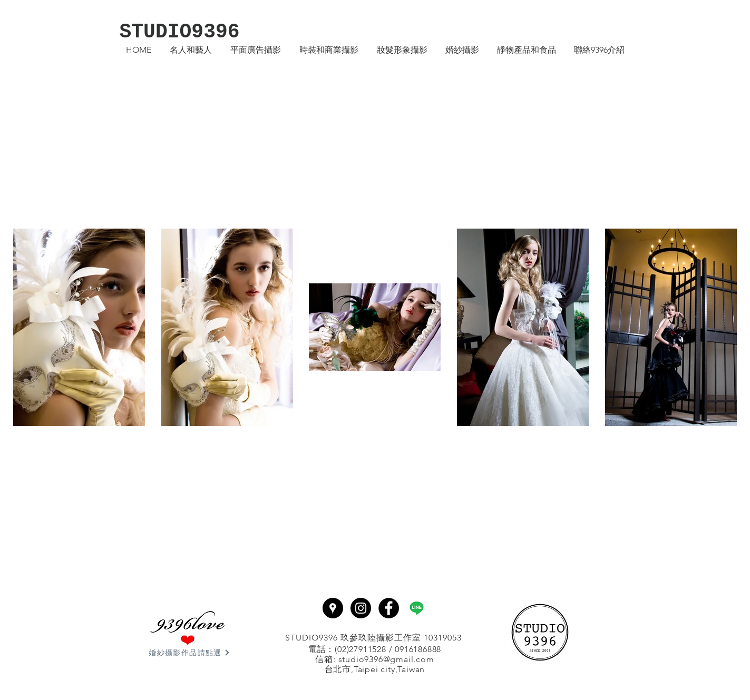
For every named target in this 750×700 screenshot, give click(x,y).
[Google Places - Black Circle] (333, 608)
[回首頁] (540, 632)
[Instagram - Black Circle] (361, 608)
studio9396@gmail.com (386, 659)
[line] (417, 608)
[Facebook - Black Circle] (389, 608)
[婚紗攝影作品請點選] (190, 653)
